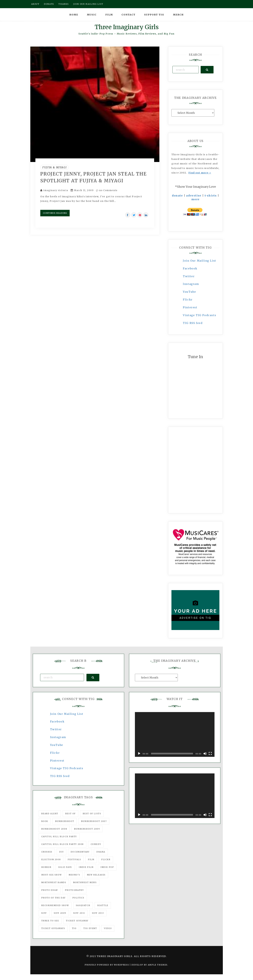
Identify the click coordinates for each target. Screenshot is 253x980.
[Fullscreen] (210, 754)
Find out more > (200, 173)
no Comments (107, 190)
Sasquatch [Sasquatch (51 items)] (83, 905)
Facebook (190, 268)
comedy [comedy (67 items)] (96, 844)
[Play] (139, 754)
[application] (175, 734)
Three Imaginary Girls (127, 27)
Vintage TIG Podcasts (199, 315)
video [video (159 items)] (108, 928)
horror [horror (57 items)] (46, 867)
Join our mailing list (88, 4)
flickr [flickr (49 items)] (106, 859)
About (35, 4)
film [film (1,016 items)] (91, 859)
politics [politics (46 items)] (78, 898)
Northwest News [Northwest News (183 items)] (85, 882)
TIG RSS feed (193, 323)
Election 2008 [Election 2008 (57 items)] (51, 859)
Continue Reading (55, 213)
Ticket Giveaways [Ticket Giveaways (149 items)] (53, 928)
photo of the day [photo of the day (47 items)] (53, 898)
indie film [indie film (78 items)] (86, 867)
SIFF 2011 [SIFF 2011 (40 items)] (79, 913)
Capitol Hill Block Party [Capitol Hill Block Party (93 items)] (59, 837)
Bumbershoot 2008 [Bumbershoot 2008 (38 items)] (54, 829)
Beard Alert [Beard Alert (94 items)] (50, 814)
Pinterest (190, 307)
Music (92, 15)
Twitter (189, 276)
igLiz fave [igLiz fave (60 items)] (65, 867)
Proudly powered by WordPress (107, 965)
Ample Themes (158, 965)
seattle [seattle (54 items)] (103, 905)
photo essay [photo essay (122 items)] (50, 890)
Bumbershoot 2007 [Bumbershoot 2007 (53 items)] (94, 821)
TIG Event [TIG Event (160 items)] (90, 928)
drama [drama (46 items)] (101, 852)
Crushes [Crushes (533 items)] (47, 852)
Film (109, 15)
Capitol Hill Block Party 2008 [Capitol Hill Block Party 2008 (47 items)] (62, 844)
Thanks (64, 4)
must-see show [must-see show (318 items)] (52, 875)
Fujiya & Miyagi (54, 167)
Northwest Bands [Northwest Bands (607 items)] (54, 882)
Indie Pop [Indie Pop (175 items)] (107, 867)
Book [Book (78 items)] (45, 821)
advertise (194, 196)
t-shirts (211, 196)
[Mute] (205, 754)
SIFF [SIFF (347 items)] (44, 913)
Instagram (191, 284)
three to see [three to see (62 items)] (50, 921)
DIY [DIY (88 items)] (61, 852)
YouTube (189, 292)
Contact (128, 15)
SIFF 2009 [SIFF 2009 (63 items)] (60, 913)
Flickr (188, 300)
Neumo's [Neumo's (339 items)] (74, 875)
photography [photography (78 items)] (74, 890)
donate (177, 196)
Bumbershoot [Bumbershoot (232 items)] (65, 821)
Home (74, 15)
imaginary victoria (56, 190)
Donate (49, 4)
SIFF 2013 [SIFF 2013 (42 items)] (98, 913)
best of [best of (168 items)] (70, 814)
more (196, 199)
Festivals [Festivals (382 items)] (74, 859)
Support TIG (154, 15)
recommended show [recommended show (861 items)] (55, 905)
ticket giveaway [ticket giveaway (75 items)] (77, 921)
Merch (178, 15)
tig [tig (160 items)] (74, 928)
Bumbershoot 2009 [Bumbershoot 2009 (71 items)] (87, 829)
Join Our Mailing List (199, 261)
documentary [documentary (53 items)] (80, 852)
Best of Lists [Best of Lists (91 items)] (92, 814)
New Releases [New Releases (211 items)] (96, 875)
